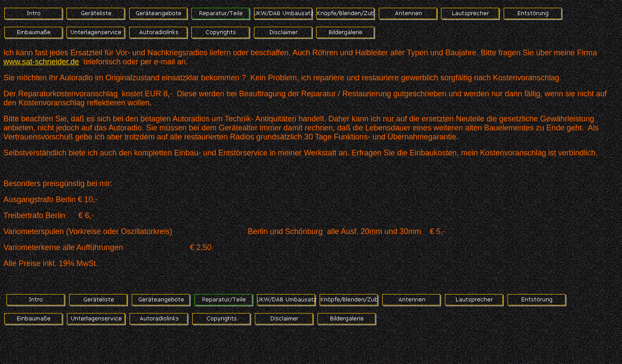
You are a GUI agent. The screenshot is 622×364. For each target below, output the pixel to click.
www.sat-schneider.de (41, 62)
